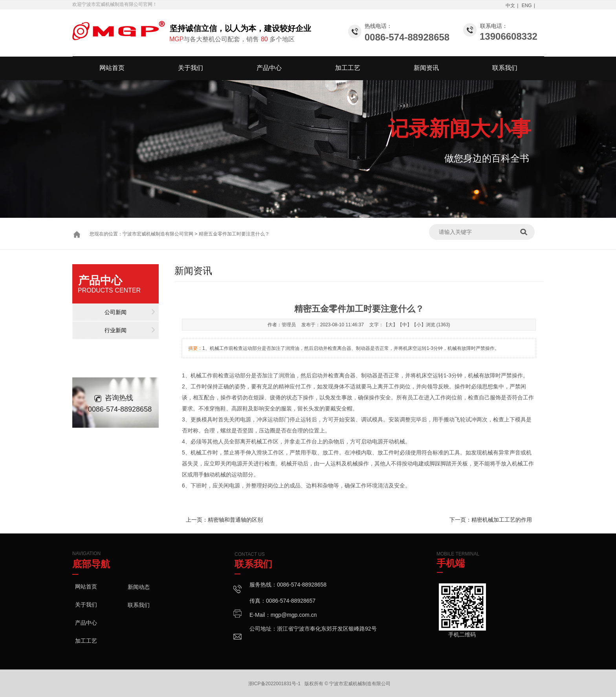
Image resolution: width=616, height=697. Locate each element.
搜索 (527, 232)
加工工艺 (348, 68)
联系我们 (505, 68)
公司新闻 (115, 312)
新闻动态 (139, 587)
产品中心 (269, 68)
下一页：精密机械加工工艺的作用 (491, 520)
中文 (510, 6)
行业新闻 (115, 330)
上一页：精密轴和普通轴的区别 (224, 520)
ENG (527, 6)
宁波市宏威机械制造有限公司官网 (158, 234)
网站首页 (112, 68)
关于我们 (191, 68)
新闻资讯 (426, 68)
